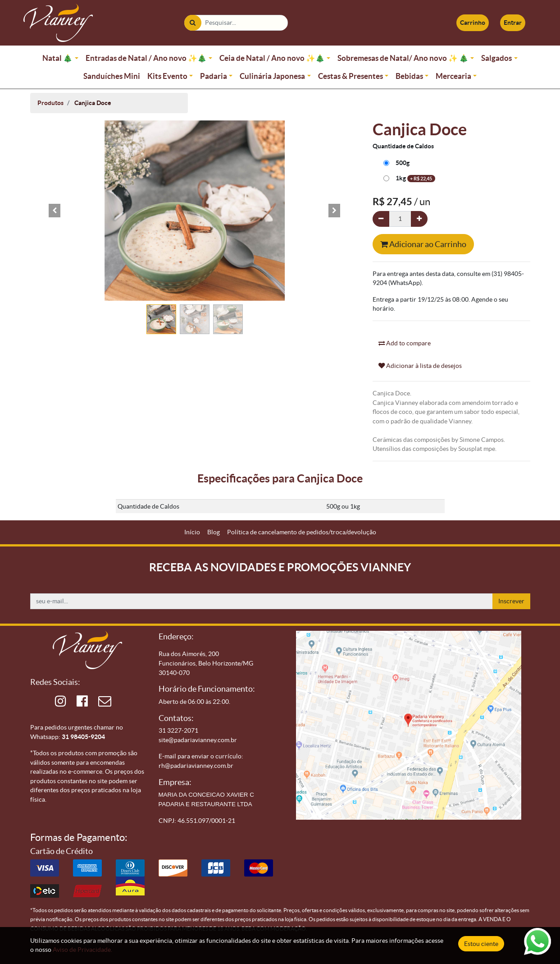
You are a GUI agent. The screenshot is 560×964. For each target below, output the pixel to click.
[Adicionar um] (419, 219)
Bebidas (409, 76)
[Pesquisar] (193, 23)
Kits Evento (167, 76)
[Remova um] (381, 219)
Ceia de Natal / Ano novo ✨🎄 (272, 58)
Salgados (496, 58)
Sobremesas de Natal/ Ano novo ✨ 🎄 (403, 58)
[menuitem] (192, 532)
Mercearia (453, 76)
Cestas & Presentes (351, 76)
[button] (55, 211)
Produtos (50, 103)
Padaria (214, 76)
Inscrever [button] (511, 601)
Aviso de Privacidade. (82, 950)
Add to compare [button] (405, 343)
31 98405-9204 (83, 737)
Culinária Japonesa (272, 76)
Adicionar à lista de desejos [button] (420, 366)
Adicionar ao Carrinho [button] (423, 244)
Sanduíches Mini (112, 76)
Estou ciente (481, 944)
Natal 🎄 (57, 58)
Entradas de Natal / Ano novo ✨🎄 (146, 58)
